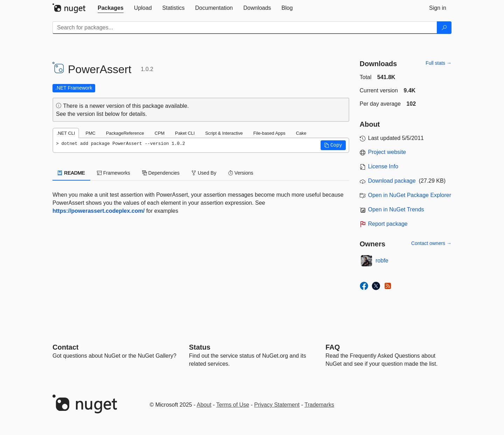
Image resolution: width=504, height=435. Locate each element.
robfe (382, 261)
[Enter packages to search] (245, 28)
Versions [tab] (241, 173)
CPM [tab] (160, 133)
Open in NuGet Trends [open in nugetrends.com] (396, 209)
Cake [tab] (301, 133)
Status (200, 347)
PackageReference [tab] (125, 133)
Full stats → (439, 63)
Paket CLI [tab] (185, 133)
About (204, 405)
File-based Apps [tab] (269, 133)
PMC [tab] (90, 133)
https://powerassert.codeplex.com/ (99, 211)
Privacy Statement (277, 405)
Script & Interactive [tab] (224, 133)
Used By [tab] (204, 173)
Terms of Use (233, 405)
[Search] (444, 28)
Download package (392, 181)
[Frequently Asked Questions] (333, 347)
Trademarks (319, 405)
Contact (65, 347)
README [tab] (71, 173)
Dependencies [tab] (161, 173)
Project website (387, 152)
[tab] (111, 8)
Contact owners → (431, 243)
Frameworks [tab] (114, 173)
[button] (333, 145)
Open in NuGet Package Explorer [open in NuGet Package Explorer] (410, 195)
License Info (383, 166)
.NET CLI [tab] (66, 133)
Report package (388, 224)
